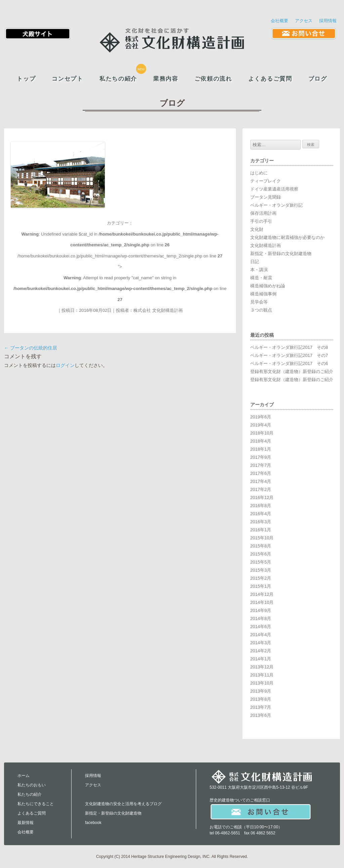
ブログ (318, 79)
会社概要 (279, 21)
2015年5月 (261, 562)
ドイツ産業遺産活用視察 (274, 189)
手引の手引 (261, 221)
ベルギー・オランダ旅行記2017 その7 (289, 355)
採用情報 (328, 21)
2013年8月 (261, 699)
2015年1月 (261, 586)
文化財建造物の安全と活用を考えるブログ (123, 804)
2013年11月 (262, 675)
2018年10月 (262, 433)
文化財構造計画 (266, 245)
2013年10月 (262, 683)
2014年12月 (262, 594)
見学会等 (259, 302)
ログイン (65, 365)
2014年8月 (261, 618)
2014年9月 (261, 610)
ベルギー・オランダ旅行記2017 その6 (289, 363)
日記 (255, 262)
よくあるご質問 (270, 79)
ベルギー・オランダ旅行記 (276, 205)
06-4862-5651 (228, 833)
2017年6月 (261, 473)
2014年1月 (261, 659)
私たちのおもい (32, 785)
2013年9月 (261, 691)
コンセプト (67, 79)
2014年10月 (262, 602)
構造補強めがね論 (268, 286)
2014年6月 (261, 627)
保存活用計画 (263, 213)
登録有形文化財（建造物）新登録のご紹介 (292, 371)
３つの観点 (261, 310)
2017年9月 (261, 457)
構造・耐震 (261, 278)
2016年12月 (262, 498)
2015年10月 (262, 538)
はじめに (259, 173)
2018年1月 (261, 449)
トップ (26, 79)
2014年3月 (261, 643)
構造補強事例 (263, 294)
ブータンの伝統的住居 (31, 348)
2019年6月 (261, 417)
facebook (93, 823)
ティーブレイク (266, 181)
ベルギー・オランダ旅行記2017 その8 (289, 347)
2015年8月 (261, 546)
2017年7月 (261, 465)
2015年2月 (261, 578)
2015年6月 (261, 554)
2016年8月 (261, 506)
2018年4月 (261, 441)
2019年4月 (261, 425)
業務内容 (166, 79)
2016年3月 (261, 522)
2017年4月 (261, 481)
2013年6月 (261, 715)
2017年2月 (261, 489)
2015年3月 (261, 570)
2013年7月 (261, 707)
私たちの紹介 (118, 79)
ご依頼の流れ (213, 79)
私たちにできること (36, 804)
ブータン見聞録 (266, 197)
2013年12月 (262, 667)
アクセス (304, 21)
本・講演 (259, 270)
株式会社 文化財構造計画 (158, 310)
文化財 (257, 229)
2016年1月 (261, 530)
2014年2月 (261, 651)
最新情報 (26, 823)
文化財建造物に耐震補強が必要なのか (287, 237)
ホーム (24, 776)
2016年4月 (261, 514)
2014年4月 (261, 635)
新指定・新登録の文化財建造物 (281, 254)
